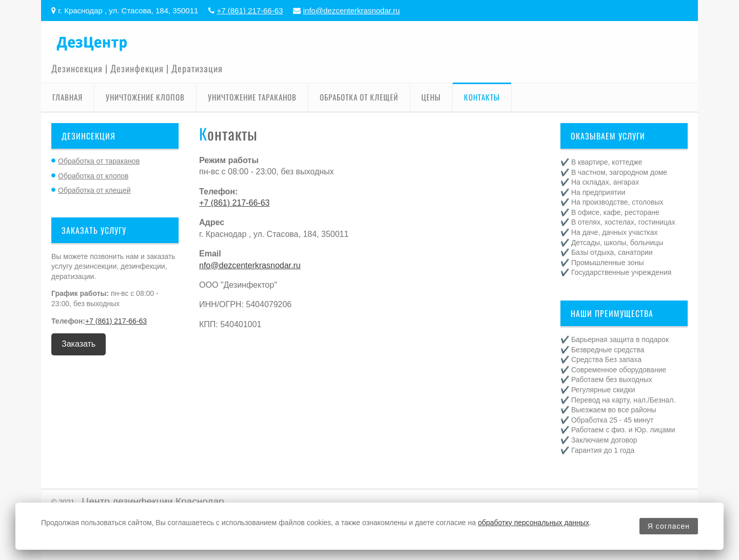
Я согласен (669, 526)
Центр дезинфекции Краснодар (153, 501)
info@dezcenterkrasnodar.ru (352, 11)
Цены (431, 97)
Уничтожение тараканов (252, 97)
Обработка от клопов (93, 176)
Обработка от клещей (359, 97)
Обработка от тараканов (99, 161)
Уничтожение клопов (145, 97)
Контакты (482, 97)
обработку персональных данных (533, 523)
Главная (67, 97)
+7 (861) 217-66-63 (250, 11)
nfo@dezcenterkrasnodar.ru (250, 265)
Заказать (79, 344)
